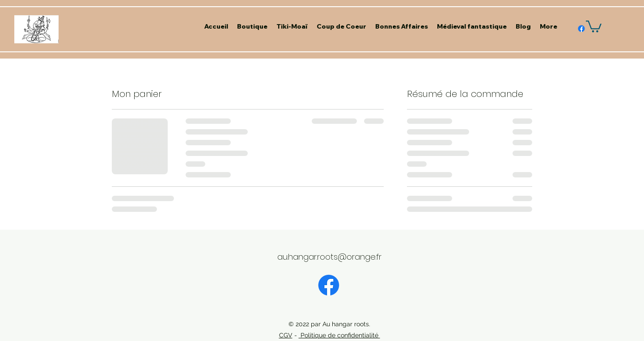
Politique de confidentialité (339, 335)
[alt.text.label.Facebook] (581, 29)
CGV (286, 335)
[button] (594, 26)
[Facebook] (329, 285)
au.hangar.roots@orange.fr (329, 257)
